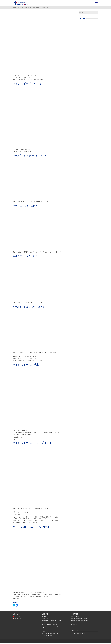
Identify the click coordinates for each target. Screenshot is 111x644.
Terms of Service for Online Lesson (80, 633)
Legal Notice (75, 628)
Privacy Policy (75, 631)
